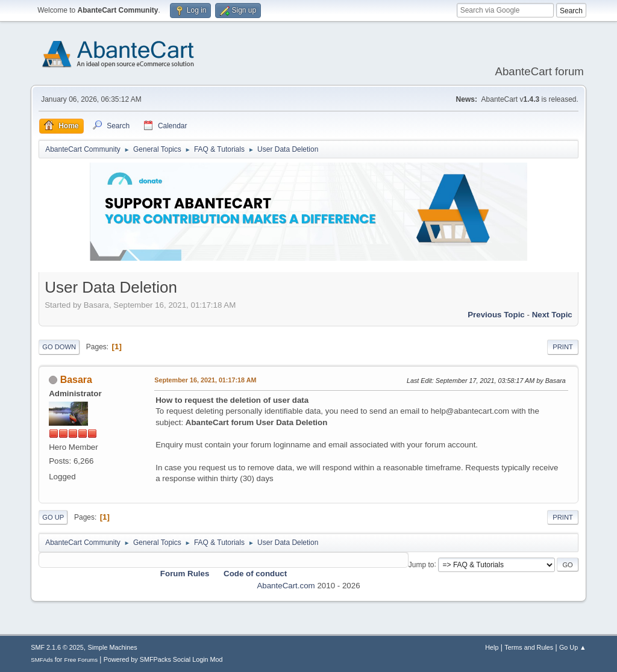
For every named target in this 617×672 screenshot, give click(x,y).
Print (563, 347)
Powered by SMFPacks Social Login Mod (163, 659)
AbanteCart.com (286, 586)
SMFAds (42, 660)
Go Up (53, 517)
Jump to (421, 564)
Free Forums (81, 660)
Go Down (59, 347)
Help (492, 647)
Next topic (552, 315)
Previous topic (496, 315)
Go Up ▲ (573, 647)
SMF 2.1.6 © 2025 (57, 647)
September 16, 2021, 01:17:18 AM (205, 380)
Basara (76, 380)
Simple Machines (113, 647)
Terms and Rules (529, 647)
